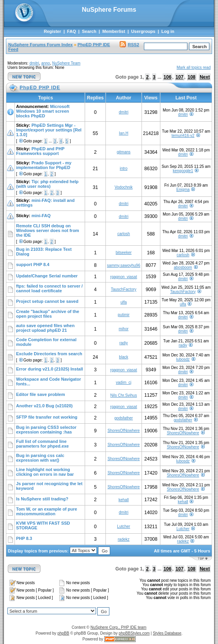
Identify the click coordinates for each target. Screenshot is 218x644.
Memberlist (114, 31)
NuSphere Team (66, 63)
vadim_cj (124, 382)
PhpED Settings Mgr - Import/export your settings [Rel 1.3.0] (49, 130)
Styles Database (167, 633)
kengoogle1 (183, 171)
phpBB (63, 633)
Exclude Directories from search (49, 354)
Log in (168, 31)
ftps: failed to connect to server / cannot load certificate (49, 288)
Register (53, 31)
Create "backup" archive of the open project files (48, 314)
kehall (124, 500)
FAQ (72, 31)
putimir (124, 315)
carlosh (124, 234)
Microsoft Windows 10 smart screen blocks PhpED (43, 111)
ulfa (124, 302)
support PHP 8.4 (33, 264)
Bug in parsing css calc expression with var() (40, 458)
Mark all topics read (194, 67)
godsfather (124, 418)
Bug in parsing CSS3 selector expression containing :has (46, 430)
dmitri (34, 63)
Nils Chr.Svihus (124, 395)
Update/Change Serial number (47, 276)
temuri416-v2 (183, 136)
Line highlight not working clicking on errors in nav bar (45, 472)
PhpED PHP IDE (94, 45)
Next (205, 77)
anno (45, 63)
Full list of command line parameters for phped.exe (43, 444)
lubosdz (183, 359)
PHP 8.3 (24, 538)
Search (89, 31)
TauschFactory (124, 289)
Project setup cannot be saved (47, 301)
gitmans (124, 152)
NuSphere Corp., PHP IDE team (119, 627)
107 (180, 77)
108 (192, 77)
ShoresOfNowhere (124, 431)
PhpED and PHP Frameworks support (40, 151)
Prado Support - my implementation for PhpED (44, 165)
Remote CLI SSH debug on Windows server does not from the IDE (48, 230)
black (124, 357)
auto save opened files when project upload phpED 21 (45, 328)
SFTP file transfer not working (47, 417)
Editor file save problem (41, 394)
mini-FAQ (41, 216)
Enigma (183, 190)
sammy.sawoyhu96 (124, 265)
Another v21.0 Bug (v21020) (44, 406)
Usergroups (143, 31)
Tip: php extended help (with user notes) (47, 184)
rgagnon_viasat (124, 277)
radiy (124, 343)
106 (167, 77)
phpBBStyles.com (134, 633)
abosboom (183, 267)
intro (124, 168)
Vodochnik (124, 187)
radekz (124, 539)
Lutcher (124, 526)
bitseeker (124, 253)
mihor (124, 329)
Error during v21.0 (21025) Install (50, 369)
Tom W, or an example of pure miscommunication (47, 511)
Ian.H (124, 133)
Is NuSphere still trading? (42, 499)
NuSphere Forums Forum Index (40, 45)
